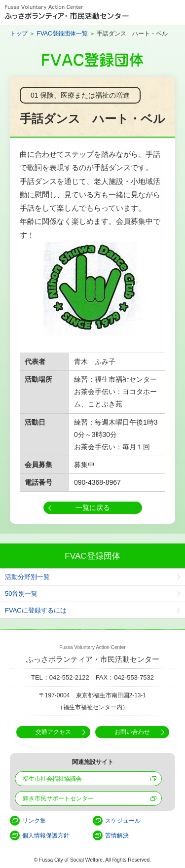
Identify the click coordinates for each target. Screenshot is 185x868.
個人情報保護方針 (46, 835)
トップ (19, 34)
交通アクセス (53, 732)
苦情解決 (117, 835)
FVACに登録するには (36, 610)
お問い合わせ (132, 732)
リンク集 (34, 821)
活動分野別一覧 (27, 577)
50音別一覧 (21, 594)
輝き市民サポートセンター (58, 798)
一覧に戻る (93, 507)
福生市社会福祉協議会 (52, 779)
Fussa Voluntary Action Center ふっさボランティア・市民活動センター (67, 12)
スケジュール (123, 821)
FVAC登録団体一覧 (62, 34)
